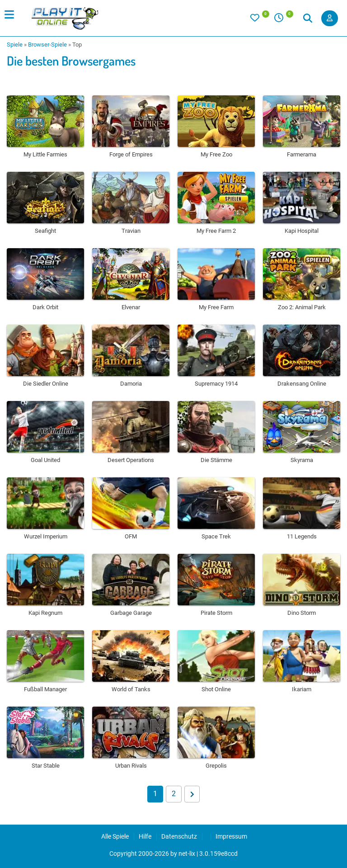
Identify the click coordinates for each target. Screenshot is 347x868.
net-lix (187, 854)
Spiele (15, 45)
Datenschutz (179, 836)
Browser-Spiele (47, 45)
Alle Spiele (115, 836)
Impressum (231, 836)
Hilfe (145, 836)
